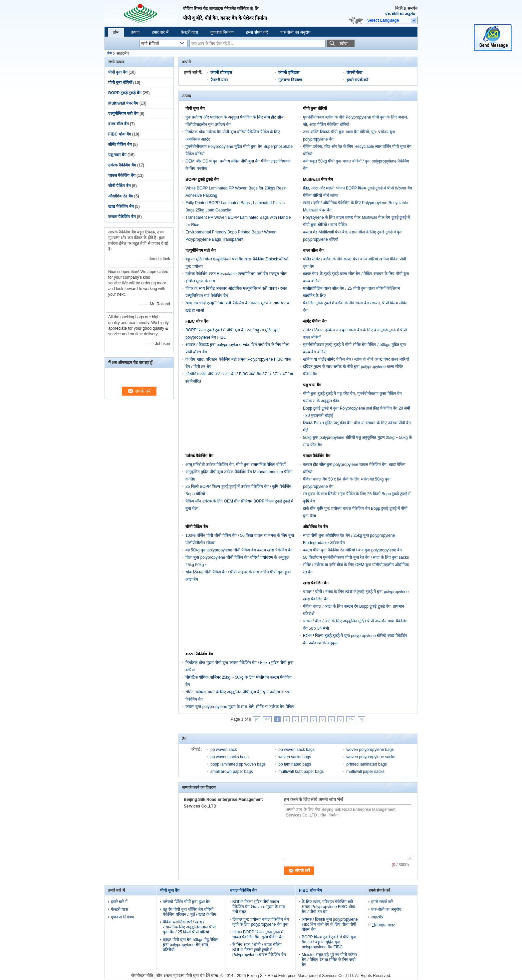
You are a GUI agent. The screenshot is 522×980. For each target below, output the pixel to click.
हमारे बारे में (160, 32)
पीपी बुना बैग (118, 72)
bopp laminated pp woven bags (238, 764)
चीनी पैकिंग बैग (120, 186)
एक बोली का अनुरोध (400, 14)
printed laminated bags (367, 764)
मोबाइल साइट (383, 925)
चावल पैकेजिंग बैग (122, 175)
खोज (344, 43)
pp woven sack (224, 750)
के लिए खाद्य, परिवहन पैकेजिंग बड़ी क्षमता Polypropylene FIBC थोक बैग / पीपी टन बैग (328, 907)
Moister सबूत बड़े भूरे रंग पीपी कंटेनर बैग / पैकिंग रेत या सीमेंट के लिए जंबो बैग (329, 960)
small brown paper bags (232, 772)
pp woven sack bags (296, 750)
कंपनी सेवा (354, 73)
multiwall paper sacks (366, 772)
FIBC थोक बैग (120, 134)
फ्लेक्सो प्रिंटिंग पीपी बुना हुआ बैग (187, 902)
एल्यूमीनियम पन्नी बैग (123, 114)
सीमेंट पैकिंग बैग (120, 145)
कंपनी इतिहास (289, 73)
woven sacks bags (295, 757)
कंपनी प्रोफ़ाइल (221, 73)
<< (267, 719)
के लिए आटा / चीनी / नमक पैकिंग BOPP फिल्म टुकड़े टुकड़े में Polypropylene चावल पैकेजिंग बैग (259, 950)
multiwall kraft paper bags (301, 772)
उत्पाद (135, 32)
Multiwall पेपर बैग (123, 103)
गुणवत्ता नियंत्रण (222, 32)
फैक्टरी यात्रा (189, 32)
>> (351, 719)
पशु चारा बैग (117, 155)
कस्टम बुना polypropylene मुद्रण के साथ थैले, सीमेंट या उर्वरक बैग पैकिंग (240, 707)
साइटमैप (377, 917)
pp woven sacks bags (230, 757)
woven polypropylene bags (370, 750)
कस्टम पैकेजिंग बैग (122, 217)
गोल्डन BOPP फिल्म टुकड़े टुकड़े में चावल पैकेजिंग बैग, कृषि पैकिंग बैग (258, 935)
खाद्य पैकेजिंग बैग (121, 206)
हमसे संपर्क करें (257, 32)
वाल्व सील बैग (119, 124)
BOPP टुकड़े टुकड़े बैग (125, 93)
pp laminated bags (295, 764)
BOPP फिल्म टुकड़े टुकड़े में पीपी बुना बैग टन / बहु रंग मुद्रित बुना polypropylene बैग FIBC (329, 942)
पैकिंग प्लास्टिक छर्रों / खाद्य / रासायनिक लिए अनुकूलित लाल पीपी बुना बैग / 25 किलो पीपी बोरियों (189, 927)
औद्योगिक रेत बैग (121, 196)
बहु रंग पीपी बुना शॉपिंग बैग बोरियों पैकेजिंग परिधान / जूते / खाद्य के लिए (190, 912)
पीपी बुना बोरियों (120, 83)
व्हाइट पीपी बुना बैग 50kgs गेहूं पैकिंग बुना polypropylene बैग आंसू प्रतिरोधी (191, 945)
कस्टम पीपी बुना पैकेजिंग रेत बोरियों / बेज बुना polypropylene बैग (352, 550)
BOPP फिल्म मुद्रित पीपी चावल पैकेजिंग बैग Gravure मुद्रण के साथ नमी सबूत (259, 907)
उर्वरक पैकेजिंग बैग (122, 165)
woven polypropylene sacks (371, 757)
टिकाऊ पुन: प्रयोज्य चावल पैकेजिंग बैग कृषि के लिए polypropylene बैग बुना (261, 922)
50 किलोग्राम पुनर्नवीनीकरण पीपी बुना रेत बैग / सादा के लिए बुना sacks (356, 557)
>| (362, 719)
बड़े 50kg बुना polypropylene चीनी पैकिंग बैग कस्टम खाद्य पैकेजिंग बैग (239, 550)
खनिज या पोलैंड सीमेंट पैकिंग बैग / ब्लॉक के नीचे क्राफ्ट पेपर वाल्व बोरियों (356, 359)
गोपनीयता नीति (142, 976)
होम (116, 32)
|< (256, 719)
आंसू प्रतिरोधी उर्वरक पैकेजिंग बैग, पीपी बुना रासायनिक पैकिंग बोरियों (236, 465)
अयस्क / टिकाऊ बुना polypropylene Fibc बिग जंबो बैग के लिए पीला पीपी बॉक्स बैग (330, 924)
